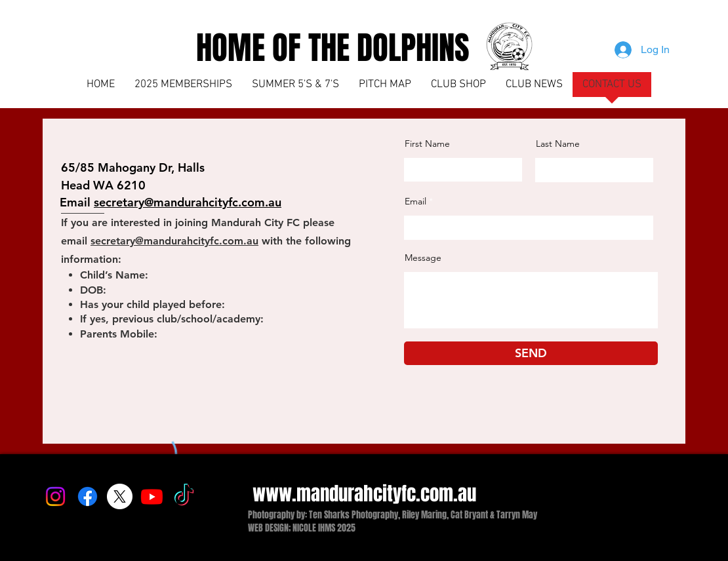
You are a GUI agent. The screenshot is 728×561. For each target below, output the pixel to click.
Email (415, 201)
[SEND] (531, 353)
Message (423, 258)
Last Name (558, 144)
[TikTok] (184, 496)
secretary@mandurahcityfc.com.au (174, 241)
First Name (427, 144)
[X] (120, 496)
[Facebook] (88, 496)
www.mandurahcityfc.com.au (364, 494)
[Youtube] (152, 496)
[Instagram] (55, 496)
